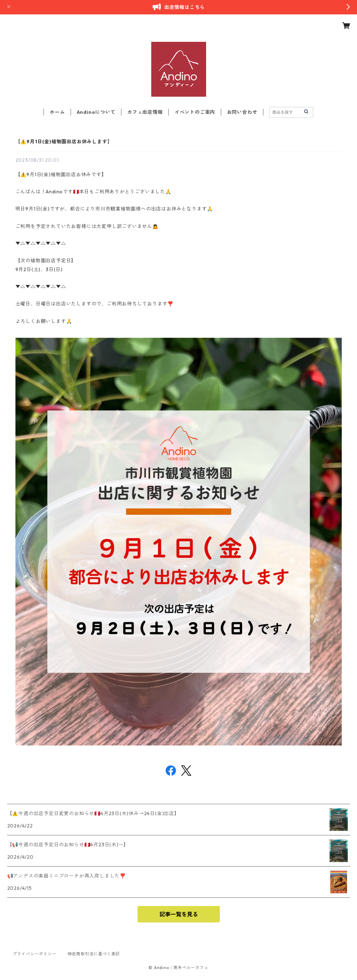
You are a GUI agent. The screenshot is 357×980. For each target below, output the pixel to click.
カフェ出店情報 (145, 112)
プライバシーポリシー (35, 954)
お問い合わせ (242, 112)
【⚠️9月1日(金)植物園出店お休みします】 (64, 142)
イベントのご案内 (195, 112)
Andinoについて (96, 112)
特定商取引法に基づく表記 (94, 954)
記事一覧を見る (179, 914)
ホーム (57, 112)
